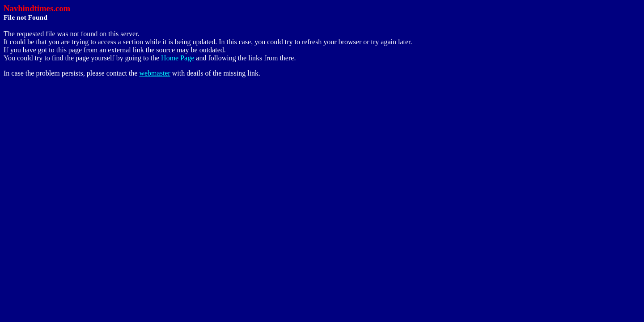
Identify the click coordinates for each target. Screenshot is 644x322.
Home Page (178, 58)
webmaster (155, 73)
